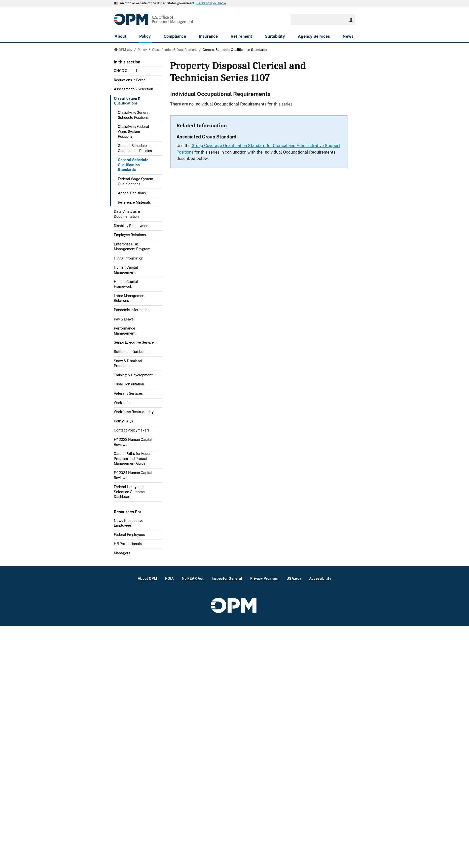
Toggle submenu (160, 91)
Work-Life (122, 403)
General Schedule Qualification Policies (135, 148)
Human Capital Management (126, 270)
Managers (122, 553)
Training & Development (133, 375)
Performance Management (125, 331)
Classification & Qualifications (127, 101)
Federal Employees (129, 535)
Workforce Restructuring (134, 412)
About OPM (147, 578)
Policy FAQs (123, 421)
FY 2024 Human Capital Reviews (133, 475)
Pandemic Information (132, 310)
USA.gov (294, 578)
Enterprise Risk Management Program (132, 247)
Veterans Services (128, 393)
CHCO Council (125, 71)
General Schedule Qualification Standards (133, 165)
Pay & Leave (124, 319)
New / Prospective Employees (129, 523)
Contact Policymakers (132, 430)
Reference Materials (134, 202)
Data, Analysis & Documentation (127, 214)
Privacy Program (264, 578)
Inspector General (227, 578)
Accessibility (320, 578)
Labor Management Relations (130, 298)
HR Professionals (128, 544)
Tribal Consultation (129, 384)
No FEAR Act (193, 578)
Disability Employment (132, 226)
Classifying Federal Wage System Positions (133, 132)
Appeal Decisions (132, 193)
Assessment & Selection (133, 89)
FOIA (169, 578)
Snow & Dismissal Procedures (128, 364)
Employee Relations (130, 235)
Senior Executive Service (134, 342)
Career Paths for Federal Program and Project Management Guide (134, 459)
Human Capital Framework (126, 284)
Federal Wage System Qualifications (135, 182)
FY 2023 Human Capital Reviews (133, 442)
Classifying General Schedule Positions (134, 115)
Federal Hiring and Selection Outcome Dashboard (129, 492)
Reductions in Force (130, 80)
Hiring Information (129, 258)
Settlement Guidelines (132, 352)
